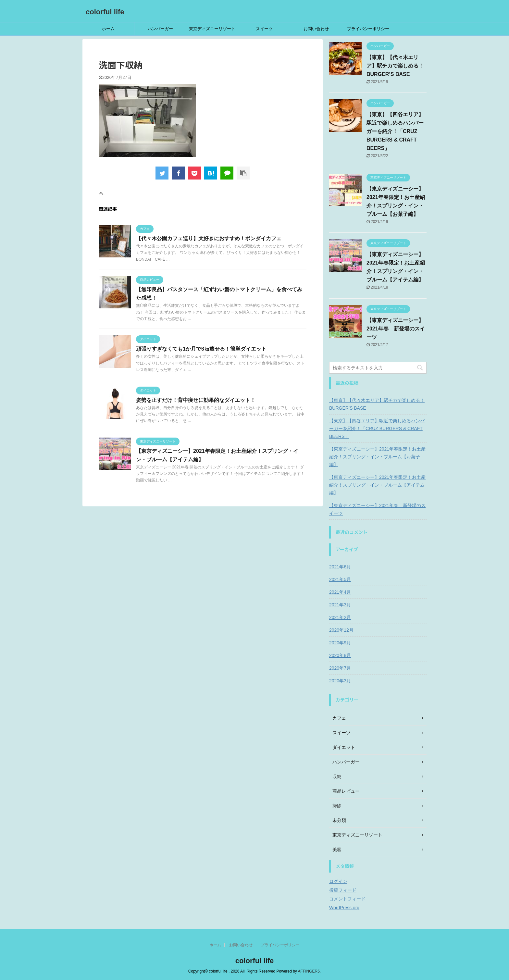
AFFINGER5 (309, 971)
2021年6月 (340, 567)
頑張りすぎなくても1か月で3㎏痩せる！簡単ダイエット (201, 349)
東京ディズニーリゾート (212, 29)
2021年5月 (340, 579)
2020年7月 (340, 668)
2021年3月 (340, 605)
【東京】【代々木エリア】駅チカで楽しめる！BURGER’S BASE (395, 66)
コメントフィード (347, 899)
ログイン (338, 881)
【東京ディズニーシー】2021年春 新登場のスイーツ (396, 329)
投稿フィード (343, 890)
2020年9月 (340, 643)
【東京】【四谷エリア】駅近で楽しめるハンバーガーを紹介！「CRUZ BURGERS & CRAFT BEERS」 (395, 131)
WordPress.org (344, 908)
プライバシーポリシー (368, 29)
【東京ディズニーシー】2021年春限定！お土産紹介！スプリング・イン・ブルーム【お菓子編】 (377, 457)
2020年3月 (340, 681)
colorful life (105, 12)
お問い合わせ (316, 29)
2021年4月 (340, 592)
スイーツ (264, 29)
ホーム (108, 29)
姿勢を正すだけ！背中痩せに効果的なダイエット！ (196, 400)
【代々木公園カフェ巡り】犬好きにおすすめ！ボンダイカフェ (209, 238)
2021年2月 (340, 617)
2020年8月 (340, 655)
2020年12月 (341, 630)
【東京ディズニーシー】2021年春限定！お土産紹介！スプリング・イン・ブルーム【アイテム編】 (377, 485)
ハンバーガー (160, 29)
